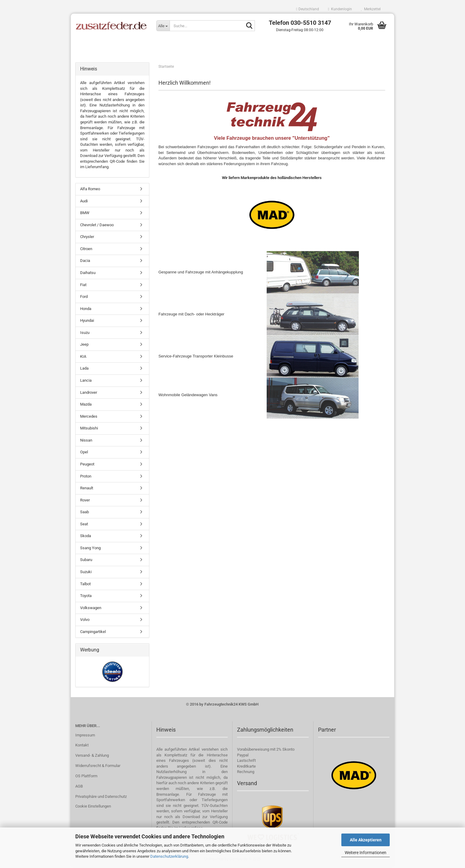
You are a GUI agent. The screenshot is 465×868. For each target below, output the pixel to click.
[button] (307, 9)
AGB (79, 787)
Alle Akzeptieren (366, 840)
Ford (84, 298)
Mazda (86, 405)
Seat (84, 525)
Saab (85, 513)
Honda (86, 310)
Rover (85, 501)
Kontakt (82, 746)
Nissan (86, 441)
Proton (86, 477)
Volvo (85, 621)
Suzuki (86, 573)
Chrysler (87, 238)
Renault (87, 489)
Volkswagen (91, 609)
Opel (84, 453)
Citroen (86, 250)
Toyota (86, 597)
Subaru (86, 561)
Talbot (85, 585)
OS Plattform (86, 777)
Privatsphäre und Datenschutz (101, 798)
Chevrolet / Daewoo (97, 226)
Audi (84, 202)
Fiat (83, 286)
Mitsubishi (89, 429)
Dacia (85, 262)
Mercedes (89, 418)
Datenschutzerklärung (169, 856)
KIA (83, 358)
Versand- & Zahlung (92, 757)
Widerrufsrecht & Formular (98, 767)
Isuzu (85, 334)
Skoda (86, 537)
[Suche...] (163, 26)
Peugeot (87, 465)
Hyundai (87, 322)
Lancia (86, 382)
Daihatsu (88, 274)
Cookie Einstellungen (93, 807)
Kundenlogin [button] (340, 9)
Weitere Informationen (366, 853)
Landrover (89, 393)
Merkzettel (371, 9)
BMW (85, 214)
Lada (84, 369)
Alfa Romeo (90, 190)
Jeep (84, 346)
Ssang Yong (90, 549)
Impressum (85, 736)
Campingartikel (93, 633)
